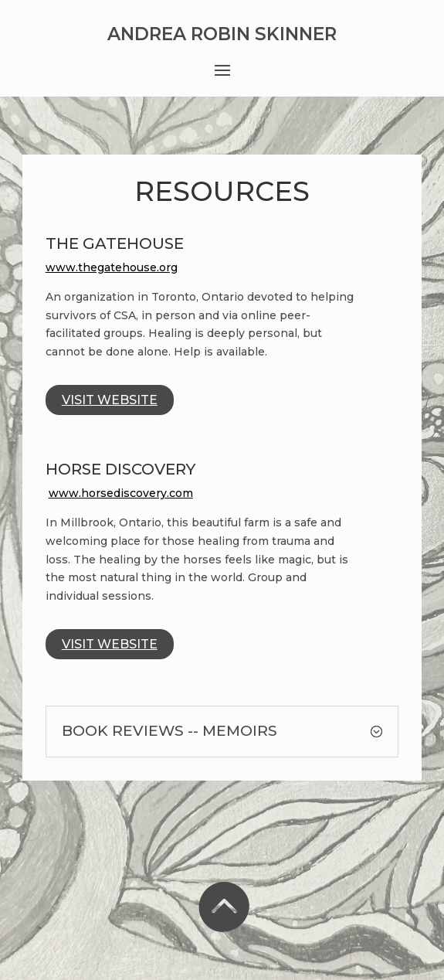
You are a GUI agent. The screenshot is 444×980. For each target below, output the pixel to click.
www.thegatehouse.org (112, 267)
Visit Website (110, 400)
